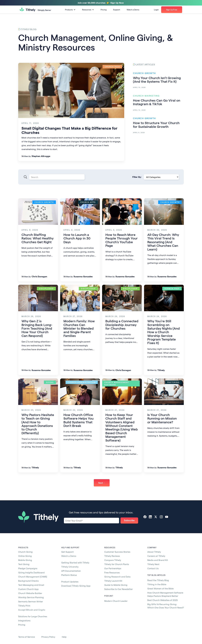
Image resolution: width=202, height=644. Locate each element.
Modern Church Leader (116, 601)
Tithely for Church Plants (117, 564)
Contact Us (153, 568)
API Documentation (71, 571)
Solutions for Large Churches (33, 616)
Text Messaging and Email (31, 585)
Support (117, 10)
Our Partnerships (113, 568)
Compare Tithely (113, 560)
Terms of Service (26, 637)
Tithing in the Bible (157, 584)
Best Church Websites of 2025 (163, 600)
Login (156, 10)
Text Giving (24, 564)
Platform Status (69, 575)
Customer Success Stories (117, 552)
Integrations (24, 620)
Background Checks (28, 581)
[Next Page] (102, 483)
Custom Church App (28, 589)
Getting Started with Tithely (75, 562)
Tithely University (70, 567)
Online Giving (25, 556)
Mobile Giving (25, 560)
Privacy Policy (48, 637)
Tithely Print (24, 606)
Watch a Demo (133, 10)
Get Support (67, 552)
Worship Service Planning (31, 597)
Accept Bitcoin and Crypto (32, 610)
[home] (35, 10)
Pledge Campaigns (28, 568)
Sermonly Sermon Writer (31, 601)
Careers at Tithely (156, 556)
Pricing (104, 10)
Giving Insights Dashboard (31, 572)
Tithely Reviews (112, 556)
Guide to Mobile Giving (116, 585)
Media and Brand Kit (158, 560)
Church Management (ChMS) (33, 577)
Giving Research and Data (117, 577)
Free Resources (112, 572)
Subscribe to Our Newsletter (119, 589)
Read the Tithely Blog (158, 580)
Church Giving (25, 552)
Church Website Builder (30, 593)
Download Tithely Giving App (76, 586)
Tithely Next (153, 564)
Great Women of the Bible (160, 588)
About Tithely (154, 552)
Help (64, 637)
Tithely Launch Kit (113, 581)
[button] (70, 10)
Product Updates (70, 582)
